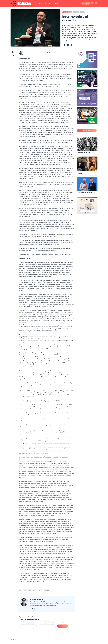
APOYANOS (85, 3)
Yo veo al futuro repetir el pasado (85, 173)
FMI (20, 590)
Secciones (48, 3)
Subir (94, 639)
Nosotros (57, 3)
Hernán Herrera (31, 53)
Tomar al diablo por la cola (86, 153)
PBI (34, 590)
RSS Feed (22, 638)
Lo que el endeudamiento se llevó (86, 193)
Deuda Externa (27, 590)
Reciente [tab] (87, 134)
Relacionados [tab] (87, 130)
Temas (39, 3)
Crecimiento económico (44, 590)
